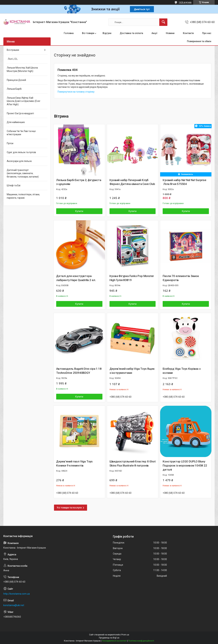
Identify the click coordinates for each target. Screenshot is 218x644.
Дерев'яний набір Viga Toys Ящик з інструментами (132, 371)
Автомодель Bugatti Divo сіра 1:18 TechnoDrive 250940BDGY (79, 371)
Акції (154, 33)
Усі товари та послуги (69, 508)
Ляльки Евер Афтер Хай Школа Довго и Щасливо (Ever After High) (24, 101)
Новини (170, 33)
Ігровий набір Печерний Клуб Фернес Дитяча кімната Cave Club (132, 182)
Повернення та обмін (199, 41)
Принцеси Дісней (16, 80)
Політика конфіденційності (141, 641)
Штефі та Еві (14, 185)
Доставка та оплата (131, 33)
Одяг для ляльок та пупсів (21, 152)
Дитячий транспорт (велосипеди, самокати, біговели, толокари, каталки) (23, 173)
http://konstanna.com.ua (17, 594)
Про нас (207, 33)
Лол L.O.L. (12, 59)
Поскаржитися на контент (114, 641)
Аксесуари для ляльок (19, 161)
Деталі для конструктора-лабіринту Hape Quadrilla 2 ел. (76, 278)
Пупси (10, 143)
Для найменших (16, 122)
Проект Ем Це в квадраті (20, 113)
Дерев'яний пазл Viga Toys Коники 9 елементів (74, 463)
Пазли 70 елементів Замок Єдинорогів (181, 278)
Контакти (188, 33)
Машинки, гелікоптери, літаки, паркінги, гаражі (23, 196)
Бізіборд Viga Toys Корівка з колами (182, 371)
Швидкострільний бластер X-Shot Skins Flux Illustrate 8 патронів (133, 463)
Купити (79, 211)
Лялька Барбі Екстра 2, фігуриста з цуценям (79, 182)
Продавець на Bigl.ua (109, 638)
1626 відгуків (185, 2)
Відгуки (107, 33)
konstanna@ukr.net (14, 605)
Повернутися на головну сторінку (76, 92)
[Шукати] (163, 22)
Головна (69, 33)
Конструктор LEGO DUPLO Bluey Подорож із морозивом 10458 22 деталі (185, 465)
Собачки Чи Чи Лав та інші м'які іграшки (21, 133)
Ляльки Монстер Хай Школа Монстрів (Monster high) (22, 69)
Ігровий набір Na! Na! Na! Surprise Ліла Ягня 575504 (184, 182)
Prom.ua (125, 635)
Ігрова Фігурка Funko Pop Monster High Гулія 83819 (132, 278)
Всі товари (88, 33)
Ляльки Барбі (14, 89)
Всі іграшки (13, 50)
